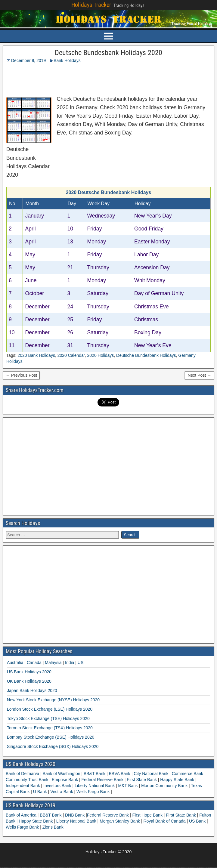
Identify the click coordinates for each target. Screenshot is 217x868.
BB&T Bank (95, 774)
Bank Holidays (67, 60)
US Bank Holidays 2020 (29, 672)
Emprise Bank (65, 780)
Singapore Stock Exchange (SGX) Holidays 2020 (53, 746)
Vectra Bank (62, 792)
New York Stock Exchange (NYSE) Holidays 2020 (53, 700)
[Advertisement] (79, 78)
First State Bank (142, 780)
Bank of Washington (62, 774)
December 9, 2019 (28, 60)
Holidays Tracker (91, 5)
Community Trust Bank (28, 780)
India (70, 663)
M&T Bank (128, 786)
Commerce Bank (188, 774)
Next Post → (199, 375)
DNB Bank (75, 815)
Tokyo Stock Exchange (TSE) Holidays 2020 (48, 718)
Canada (34, 663)
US (81, 663)
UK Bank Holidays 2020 (29, 681)
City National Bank (151, 774)
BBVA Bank (120, 774)
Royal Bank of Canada (165, 821)
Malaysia (53, 663)
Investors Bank (57, 786)
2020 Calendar (71, 355)
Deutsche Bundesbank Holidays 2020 (108, 53)
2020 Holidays (101, 355)
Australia (15, 663)
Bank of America (22, 815)
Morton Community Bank (164, 786)
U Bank (40, 792)
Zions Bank (54, 827)
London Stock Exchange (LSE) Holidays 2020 (50, 709)
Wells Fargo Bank (93, 792)
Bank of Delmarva (23, 774)
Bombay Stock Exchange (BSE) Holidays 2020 (51, 737)
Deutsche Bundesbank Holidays (146, 355)
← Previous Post (21, 375)
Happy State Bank (177, 780)
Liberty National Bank (95, 786)
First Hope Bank (148, 815)
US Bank (198, 821)
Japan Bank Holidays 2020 (32, 690)
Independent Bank (23, 786)
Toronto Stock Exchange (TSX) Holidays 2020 (50, 728)
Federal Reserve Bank (102, 780)
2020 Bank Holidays (36, 355)
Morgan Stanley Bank (120, 821)
